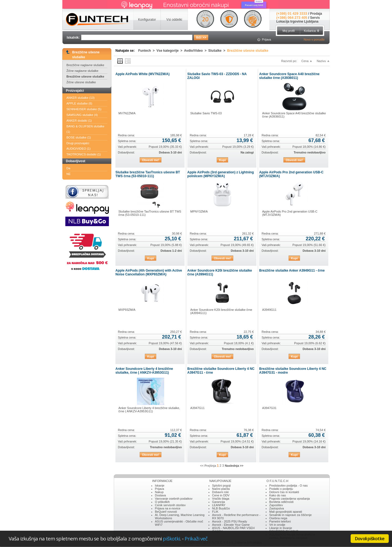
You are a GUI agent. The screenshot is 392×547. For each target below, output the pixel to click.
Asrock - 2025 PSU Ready (229, 521)
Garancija (218, 502)
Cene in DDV (221, 495)
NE (68, 174)
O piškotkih (162, 502)
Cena (305, 61)
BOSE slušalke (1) (79, 137)
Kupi (222, 160)
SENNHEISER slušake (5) (84, 109)
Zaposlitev (276, 505)
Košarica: (311, 31)
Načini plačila (221, 489)
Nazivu (321, 61)
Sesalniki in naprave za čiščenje (290, 515)
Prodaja (316, 14)
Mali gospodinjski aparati (286, 512)
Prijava (160, 489)
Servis (315, 18)
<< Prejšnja (208, 466)
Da (68, 168)
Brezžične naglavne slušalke (85, 65)
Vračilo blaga (221, 499)
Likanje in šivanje (281, 528)
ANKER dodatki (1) (79, 121)
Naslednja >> (234, 466)
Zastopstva (277, 508)
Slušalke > (218, 51)
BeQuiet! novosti (166, 512)
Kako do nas (278, 495)
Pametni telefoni (280, 521)
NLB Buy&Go (221, 508)
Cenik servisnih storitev (170, 505)
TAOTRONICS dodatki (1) (84, 154)
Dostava (160, 495)
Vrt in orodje (277, 525)
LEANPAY (219, 505)
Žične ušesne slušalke (81, 82)
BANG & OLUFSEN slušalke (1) (85, 129)
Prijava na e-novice (168, 508)
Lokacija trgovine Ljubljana (297, 21)
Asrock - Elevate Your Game (231, 525)
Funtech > (147, 51)
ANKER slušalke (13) (80, 98)
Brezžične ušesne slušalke (85, 76)
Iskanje (160, 485)
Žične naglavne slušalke (82, 71)
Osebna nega (278, 518)
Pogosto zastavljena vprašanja (290, 499)
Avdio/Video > (196, 51)
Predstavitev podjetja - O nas (288, 485)
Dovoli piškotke (370, 539)
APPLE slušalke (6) (79, 103)
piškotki (171, 538)
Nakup (159, 492)
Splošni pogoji (221, 485)
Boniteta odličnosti (281, 502)
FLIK (215, 512)
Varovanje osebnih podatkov (174, 499)
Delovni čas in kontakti (284, 492)
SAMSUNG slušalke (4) (82, 115)
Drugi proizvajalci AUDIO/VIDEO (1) (79, 146)
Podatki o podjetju (281, 489)
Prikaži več (196, 538)
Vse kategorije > (170, 51)
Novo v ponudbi (314, 39)
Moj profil (289, 31)
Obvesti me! (151, 160)
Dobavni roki (220, 492)
